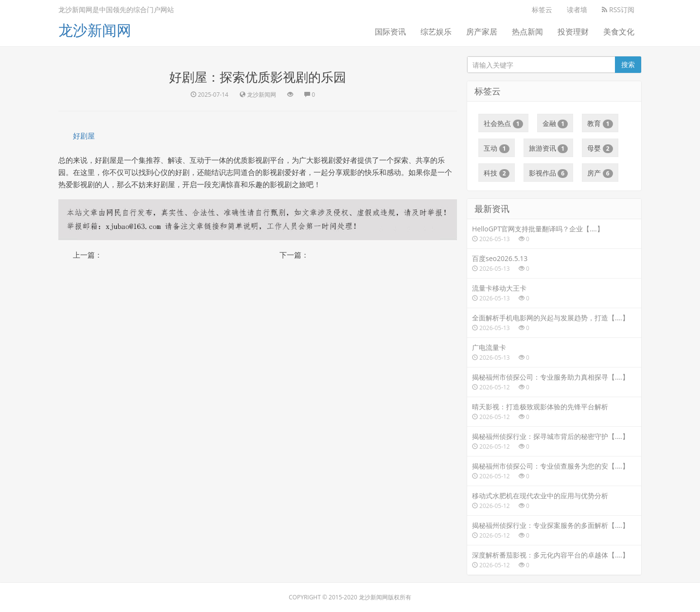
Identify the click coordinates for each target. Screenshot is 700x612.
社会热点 (503, 123)
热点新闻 (527, 32)
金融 (555, 123)
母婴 (600, 148)
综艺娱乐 (436, 32)
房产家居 (482, 32)
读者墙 (577, 9)
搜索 (628, 64)
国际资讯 (390, 32)
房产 (600, 173)
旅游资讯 (549, 148)
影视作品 (549, 173)
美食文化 (619, 32)
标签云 (542, 9)
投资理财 (573, 32)
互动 (497, 148)
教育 (600, 123)
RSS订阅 (618, 9)
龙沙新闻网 (95, 30)
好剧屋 (84, 136)
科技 (497, 173)
